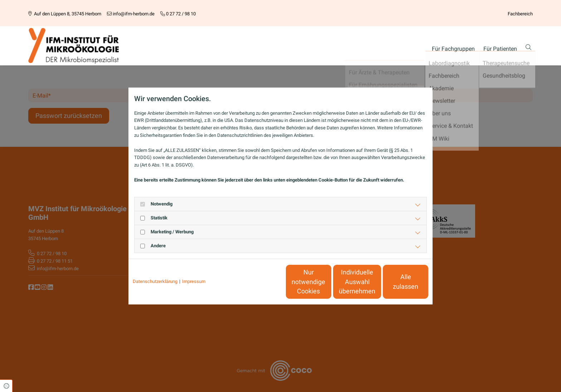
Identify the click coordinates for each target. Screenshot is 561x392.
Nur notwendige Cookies (259, 282)
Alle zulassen (395, 282)
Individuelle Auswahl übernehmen (327, 282)
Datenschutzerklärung (155, 281)
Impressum (194, 281)
